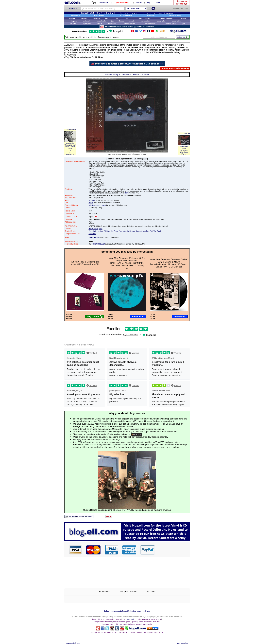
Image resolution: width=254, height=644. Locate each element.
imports (74, 21)
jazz (113, 21)
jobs (184, 24)
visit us (100, 24)
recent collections (145, 622)
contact (139, 3)
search (118, 619)
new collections (150, 24)
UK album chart (126, 16)
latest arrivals (99, 16)
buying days (87, 24)
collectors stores (130, 24)
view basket (104, 3)
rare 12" (129, 18)
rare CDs (84, 18)
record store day (175, 16)
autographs (161, 21)
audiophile (87, 21)
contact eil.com (129, 624)
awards (132, 21)
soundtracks (102, 21)
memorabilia (177, 21)
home (94, 619)
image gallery (131, 619)
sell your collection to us (103, 622)
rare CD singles (145, 18)
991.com (119, 624)
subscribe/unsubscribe (144, 624)
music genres (156, 619)
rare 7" (119, 18)
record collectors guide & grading (125, 622)
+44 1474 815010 (98, 244)
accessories (110, 619)
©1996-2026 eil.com (99, 632)
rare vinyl (96, 18)
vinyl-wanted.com (108, 624)
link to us (101, 619)
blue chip (72, 18)
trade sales (112, 24)
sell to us (73, 24)
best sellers (151, 16)
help (149, 3)
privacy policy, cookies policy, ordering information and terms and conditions (135, 632)
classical (121, 21)
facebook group (170, 24)
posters (183, 18)
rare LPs (108, 18)
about (158, 3)
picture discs (145, 21)
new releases (76, 16)
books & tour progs (166, 18)
